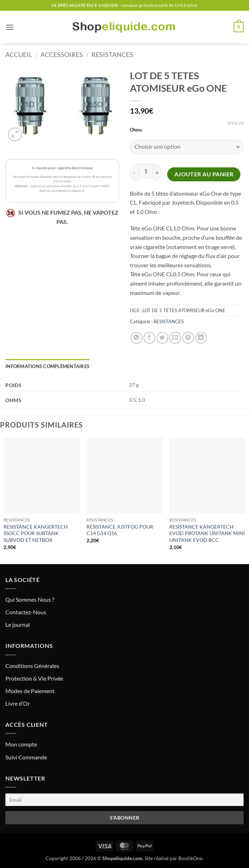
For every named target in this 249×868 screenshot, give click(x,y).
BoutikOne (190, 858)
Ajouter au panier (204, 174)
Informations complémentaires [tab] (47, 366)
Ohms (136, 130)
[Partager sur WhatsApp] (137, 338)
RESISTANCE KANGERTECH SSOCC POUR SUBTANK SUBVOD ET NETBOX (36, 533)
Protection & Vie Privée (34, 678)
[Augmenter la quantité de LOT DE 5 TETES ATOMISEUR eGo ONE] (157, 173)
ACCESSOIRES (62, 54)
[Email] (125, 800)
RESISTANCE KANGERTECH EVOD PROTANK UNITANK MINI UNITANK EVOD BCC (207, 533)
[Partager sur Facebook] (149, 338)
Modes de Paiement (30, 691)
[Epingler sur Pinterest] (188, 338)
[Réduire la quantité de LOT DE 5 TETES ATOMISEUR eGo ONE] (134, 173)
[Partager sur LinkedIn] (201, 338)
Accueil (19, 54)
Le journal (18, 624)
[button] (10, 27)
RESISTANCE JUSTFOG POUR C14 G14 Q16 (120, 530)
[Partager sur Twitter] (162, 338)
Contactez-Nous (26, 612)
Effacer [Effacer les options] (236, 123)
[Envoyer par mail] (175, 338)
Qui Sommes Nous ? (30, 599)
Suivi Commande (26, 757)
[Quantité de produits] (146, 171)
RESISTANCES (112, 54)
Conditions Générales (32, 666)
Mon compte (21, 744)
